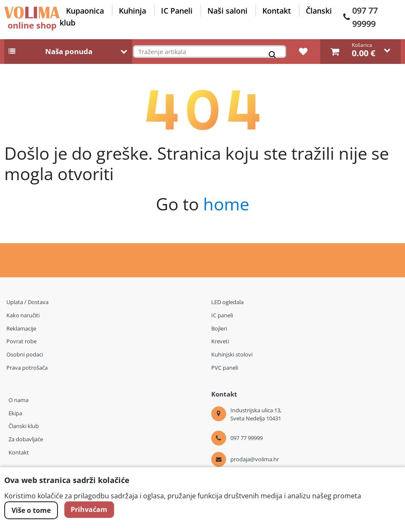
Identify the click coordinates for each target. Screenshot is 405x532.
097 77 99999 (365, 17)
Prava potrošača (27, 368)
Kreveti (220, 341)
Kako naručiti (23, 315)
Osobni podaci (25, 354)
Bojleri (219, 328)
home (226, 204)
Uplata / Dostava (27, 302)
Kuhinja (132, 11)
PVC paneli (225, 368)
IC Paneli (177, 11)
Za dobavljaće (26, 439)
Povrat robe (22, 341)
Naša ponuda (69, 52)
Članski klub (24, 426)
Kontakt (277, 11)
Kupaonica (85, 11)
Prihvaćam (90, 510)
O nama (19, 400)
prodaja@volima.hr (255, 459)
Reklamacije (21, 328)
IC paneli (222, 315)
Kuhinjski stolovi (232, 354)
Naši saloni (227, 11)
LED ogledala (227, 302)
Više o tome (31, 510)
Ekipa (15, 413)
